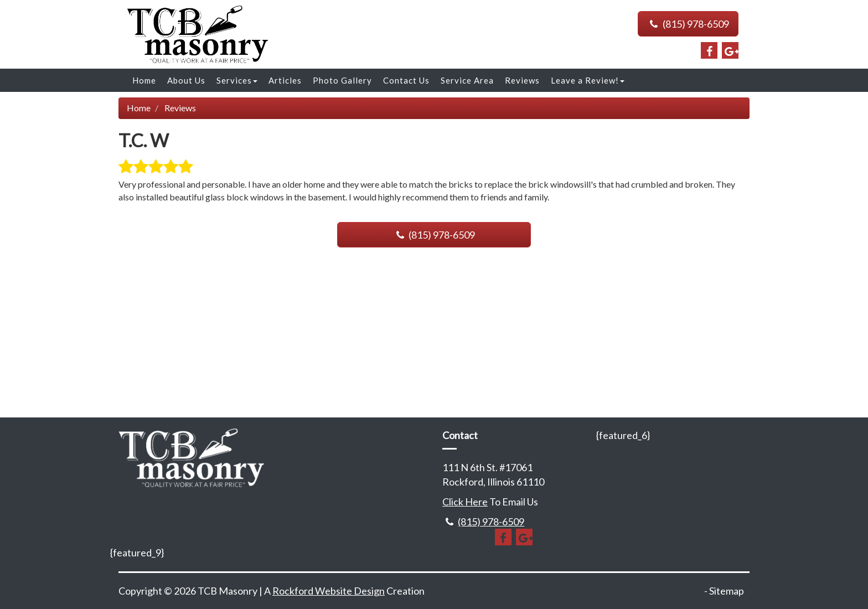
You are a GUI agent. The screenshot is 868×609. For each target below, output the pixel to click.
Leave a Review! (588, 80)
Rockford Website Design (329, 591)
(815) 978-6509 (688, 24)
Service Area (467, 80)
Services (237, 80)
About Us (186, 80)
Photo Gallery (342, 80)
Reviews (522, 80)
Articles (285, 80)
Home (144, 80)
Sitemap (727, 591)
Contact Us (406, 80)
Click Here (465, 502)
